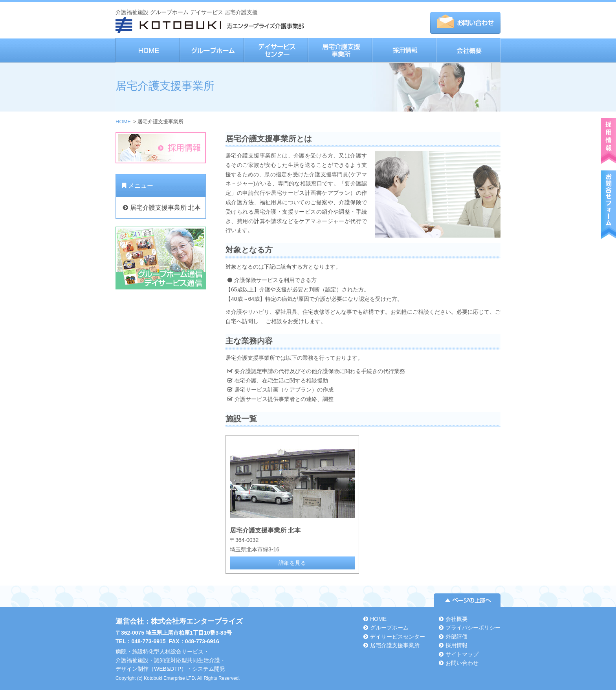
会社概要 (468, 50)
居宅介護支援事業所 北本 (165, 208)
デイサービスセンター (276, 50)
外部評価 (456, 637)
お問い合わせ (462, 663)
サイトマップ (462, 654)
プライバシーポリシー (473, 628)
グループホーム (212, 50)
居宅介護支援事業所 (340, 50)
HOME (148, 50)
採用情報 (404, 50)
